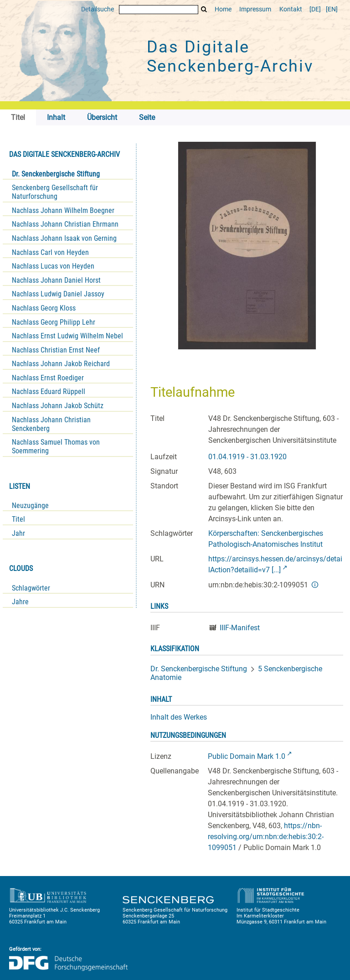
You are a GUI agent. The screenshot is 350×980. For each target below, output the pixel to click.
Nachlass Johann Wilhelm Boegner (63, 210)
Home (223, 9)
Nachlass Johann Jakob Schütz (58, 406)
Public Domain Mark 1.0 (247, 756)
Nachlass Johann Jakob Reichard (61, 364)
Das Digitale (230, 57)
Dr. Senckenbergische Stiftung (56, 174)
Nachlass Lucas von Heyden (53, 266)
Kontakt (291, 9)
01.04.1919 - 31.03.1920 (247, 457)
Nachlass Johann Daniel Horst (56, 280)
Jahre (20, 602)
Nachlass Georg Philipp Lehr (54, 322)
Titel (18, 519)
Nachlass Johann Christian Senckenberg (51, 424)
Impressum (255, 9)
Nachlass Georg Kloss (44, 308)
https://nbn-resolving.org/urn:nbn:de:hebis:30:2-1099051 (266, 837)
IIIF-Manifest (240, 628)
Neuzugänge (30, 506)
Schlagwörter (31, 588)
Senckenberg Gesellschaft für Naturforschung (55, 192)
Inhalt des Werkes (179, 717)
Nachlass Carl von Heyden (50, 252)
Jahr (18, 533)
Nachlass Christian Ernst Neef (56, 350)
